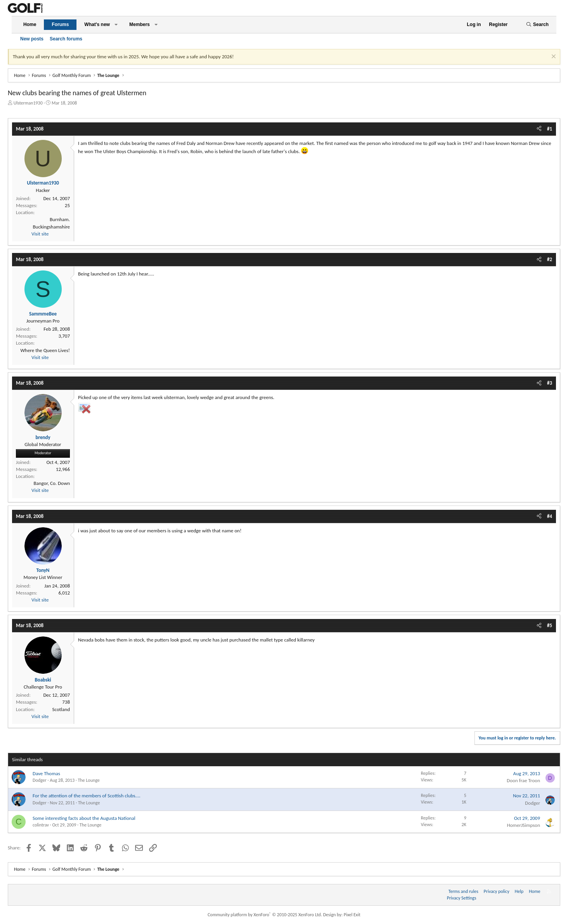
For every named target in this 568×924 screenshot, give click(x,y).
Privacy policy (497, 891)
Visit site (40, 234)
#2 (550, 259)
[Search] (537, 25)
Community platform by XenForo (265, 915)
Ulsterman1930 (28, 103)
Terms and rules (463, 891)
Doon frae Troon (523, 780)
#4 (550, 516)
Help (519, 891)
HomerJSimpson (524, 825)
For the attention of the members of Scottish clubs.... (86, 796)
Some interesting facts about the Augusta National (84, 818)
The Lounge (89, 780)
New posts (32, 39)
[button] (116, 25)
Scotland (61, 709)
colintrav (41, 825)
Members (140, 24)
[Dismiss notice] (553, 57)
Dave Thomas (46, 773)
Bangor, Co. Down (52, 483)
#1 (550, 129)
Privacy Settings (462, 898)
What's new (97, 24)
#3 (550, 383)
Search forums (66, 39)
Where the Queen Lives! (45, 350)
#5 (550, 625)
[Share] (539, 129)
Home (30, 24)
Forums (60, 24)
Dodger (40, 780)
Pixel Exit (352, 915)
